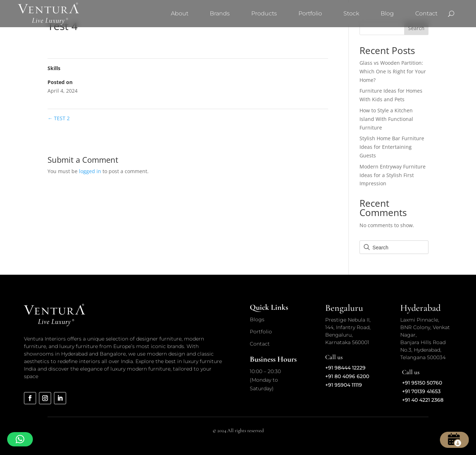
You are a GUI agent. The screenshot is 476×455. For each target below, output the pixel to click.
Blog (387, 13)
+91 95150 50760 (422, 383)
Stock (351, 13)
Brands (220, 13)
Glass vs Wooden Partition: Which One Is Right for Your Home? (393, 71)
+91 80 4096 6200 (347, 376)
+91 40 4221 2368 (423, 400)
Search (416, 28)
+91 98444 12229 (345, 368)
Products (264, 13)
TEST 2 (59, 118)
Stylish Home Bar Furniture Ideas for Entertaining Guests (392, 147)
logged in (90, 171)
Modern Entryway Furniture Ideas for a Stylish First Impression (393, 175)
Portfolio (310, 13)
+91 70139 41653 (421, 391)
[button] (20, 439)
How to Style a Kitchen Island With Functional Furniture (386, 119)
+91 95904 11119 (344, 385)
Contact (426, 13)
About (180, 13)
